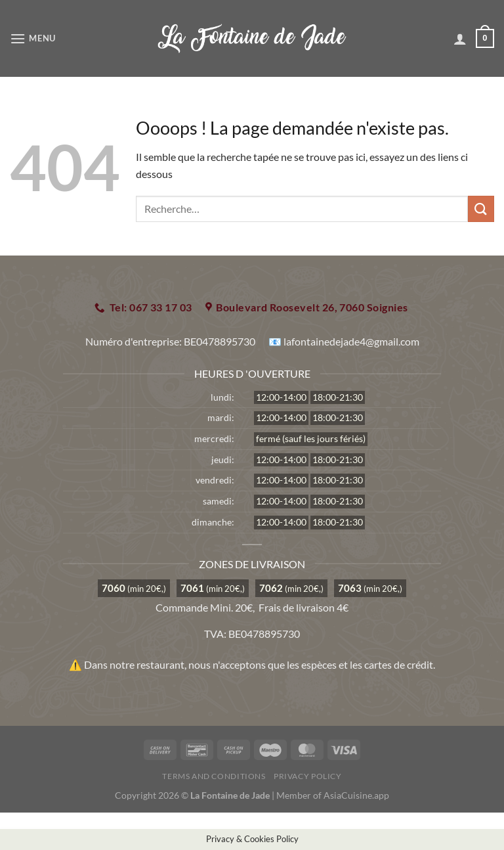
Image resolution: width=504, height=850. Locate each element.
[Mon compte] (460, 39)
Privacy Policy (308, 776)
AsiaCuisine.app (356, 795)
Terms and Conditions (214, 776)
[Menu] (33, 38)
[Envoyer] (481, 209)
